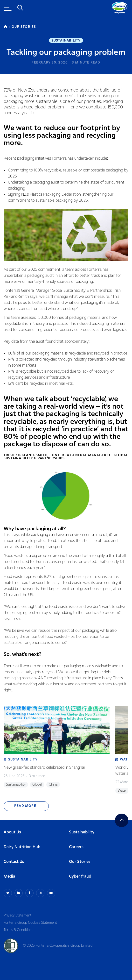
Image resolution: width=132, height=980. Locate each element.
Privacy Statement (17, 916)
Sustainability (66, 41)
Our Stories (80, 862)
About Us (12, 832)
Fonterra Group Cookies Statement (30, 923)
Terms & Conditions (18, 930)
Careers (76, 847)
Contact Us (14, 862)
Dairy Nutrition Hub (22, 847)
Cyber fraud (80, 877)
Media (9, 877)
